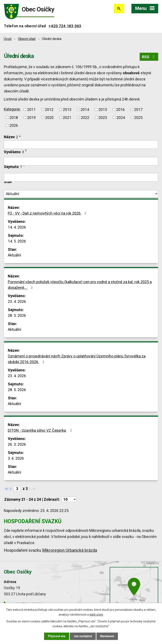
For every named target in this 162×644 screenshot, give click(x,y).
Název (11, 137)
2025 (138, 117)
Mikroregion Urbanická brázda (70, 550)
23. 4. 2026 (17, 301)
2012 (49, 110)
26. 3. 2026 (17, 444)
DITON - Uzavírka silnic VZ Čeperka (41, 430)
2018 (14, 117)
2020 (49, 117)
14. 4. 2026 (17, 227)
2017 (138, 110)
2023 (103, 117)
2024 (121, 117)
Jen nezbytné (83, 636)
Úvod (8, 39)
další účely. (97, 614)
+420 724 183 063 (65, 26)
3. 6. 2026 (16, 458)
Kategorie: (12, 109)
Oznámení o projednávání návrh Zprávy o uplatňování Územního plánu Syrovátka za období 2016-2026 (77, 359)
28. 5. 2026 (17, 315)
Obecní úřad (27, 39)
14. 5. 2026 (17, 241)
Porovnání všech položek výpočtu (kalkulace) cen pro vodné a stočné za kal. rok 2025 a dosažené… (80, 285)
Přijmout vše (57, 636)
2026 (14, 125)
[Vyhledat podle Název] (81, 145)
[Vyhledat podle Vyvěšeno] (81, 161)
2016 (120, 110)
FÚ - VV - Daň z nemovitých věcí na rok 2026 (48, 213)
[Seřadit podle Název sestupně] (20, 137)
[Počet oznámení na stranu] (69, 499)
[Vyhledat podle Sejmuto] (81, 177)
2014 (85, 110)
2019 (31, 117)
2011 (31, 110)
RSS (149, 57)
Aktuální (14, 255)
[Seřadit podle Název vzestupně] (20, 135)
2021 (67, 117)
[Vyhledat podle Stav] (81, 194)
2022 (85, 117)
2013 (67, 110)
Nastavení (107, 636)
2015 (103, 110)
